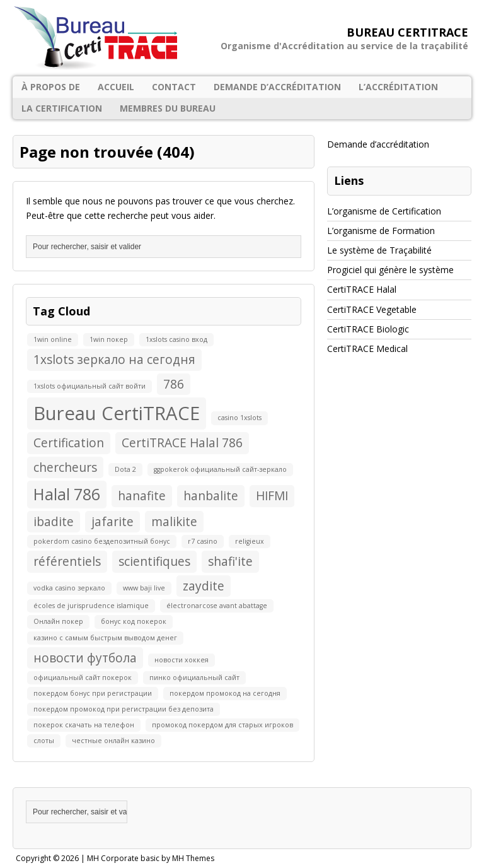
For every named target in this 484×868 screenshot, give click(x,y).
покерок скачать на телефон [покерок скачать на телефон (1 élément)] (84, 725)
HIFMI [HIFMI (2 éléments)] (272, 496)
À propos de (51, 87)
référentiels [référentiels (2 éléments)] (67, 561)
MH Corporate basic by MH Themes (151, 858)
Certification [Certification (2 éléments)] (69, 443)
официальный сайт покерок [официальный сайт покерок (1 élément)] (83, 677)
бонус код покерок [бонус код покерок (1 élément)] (134, 621)
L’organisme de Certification (384, 211)
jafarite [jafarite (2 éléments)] (112, 522)
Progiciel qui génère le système (390, 270)
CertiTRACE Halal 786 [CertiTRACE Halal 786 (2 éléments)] (182, 443)
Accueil (116, 87)
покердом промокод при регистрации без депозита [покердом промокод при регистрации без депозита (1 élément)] (124, 709)
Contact (174, 87)
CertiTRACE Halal (362, 289)
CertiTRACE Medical (367, 349)
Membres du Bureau (168, 108)
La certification (62, 108)
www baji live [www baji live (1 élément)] (144, 588)
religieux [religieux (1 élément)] (250, 541)
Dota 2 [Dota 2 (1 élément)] (125, 469)
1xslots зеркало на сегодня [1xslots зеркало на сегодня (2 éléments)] (114, 360)
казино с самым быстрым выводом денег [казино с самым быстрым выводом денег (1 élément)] (105, 638)
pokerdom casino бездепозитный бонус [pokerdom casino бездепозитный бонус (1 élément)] (102, 541)
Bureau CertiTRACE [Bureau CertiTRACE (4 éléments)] (117, 413)
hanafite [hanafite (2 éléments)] (142, 496)
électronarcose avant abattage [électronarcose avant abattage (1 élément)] (217, 606)
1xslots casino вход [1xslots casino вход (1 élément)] (176, 339)
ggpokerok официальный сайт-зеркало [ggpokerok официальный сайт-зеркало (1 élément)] (220, 469)
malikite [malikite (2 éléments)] (174, 522)
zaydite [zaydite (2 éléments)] (204, 586)
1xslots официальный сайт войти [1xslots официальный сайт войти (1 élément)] (89, 386)
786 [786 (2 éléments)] (174, 384)
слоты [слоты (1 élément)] (44, 741)
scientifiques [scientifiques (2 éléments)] (154, 561)
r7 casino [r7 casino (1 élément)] (203, 541)
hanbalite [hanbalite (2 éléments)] (211, 496)
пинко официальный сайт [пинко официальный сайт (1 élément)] (194, 677)
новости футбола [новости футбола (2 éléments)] (85, 658)
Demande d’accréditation (277, 87)
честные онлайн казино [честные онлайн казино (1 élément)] (113, 741)
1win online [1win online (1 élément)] (53, 339)
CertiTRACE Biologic (368, 329)
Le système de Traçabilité (379, 250)
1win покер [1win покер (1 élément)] (109, 339)
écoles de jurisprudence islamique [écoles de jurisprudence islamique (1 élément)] (91, 606)
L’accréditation (398, 87)
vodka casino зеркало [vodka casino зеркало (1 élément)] (69, 588)
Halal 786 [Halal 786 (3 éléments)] (67, 494)
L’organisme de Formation (381, 231)
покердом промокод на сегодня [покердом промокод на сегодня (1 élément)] (225, 693)
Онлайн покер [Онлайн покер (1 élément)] (58, 621)
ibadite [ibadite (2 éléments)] (54, 522)
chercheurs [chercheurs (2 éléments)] (65, 467)
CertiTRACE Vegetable (372, 309)
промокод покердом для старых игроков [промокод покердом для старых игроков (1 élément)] (222, 725)
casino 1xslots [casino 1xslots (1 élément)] (239, 418)
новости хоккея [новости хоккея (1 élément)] (181, 660)
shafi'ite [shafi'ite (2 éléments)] (230, 561)
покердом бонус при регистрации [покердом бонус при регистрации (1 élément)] (93, 693)
